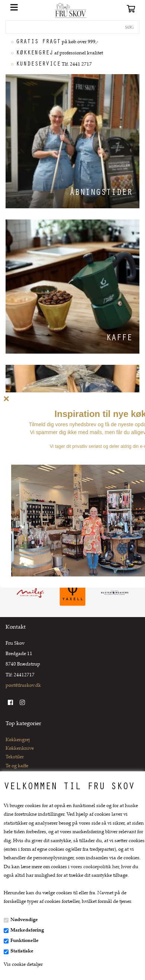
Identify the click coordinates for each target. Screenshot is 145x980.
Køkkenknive (20, 749)
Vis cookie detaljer (23, 965)
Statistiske (22, 951)
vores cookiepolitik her (95, 867)
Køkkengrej (18, 740)
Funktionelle (25, 941)
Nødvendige (24, 920)
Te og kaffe (17, 766)
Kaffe (119, 339)
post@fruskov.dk (23, 686)
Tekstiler (15, 757)
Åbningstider (101, 193)
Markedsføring (27, 930)
